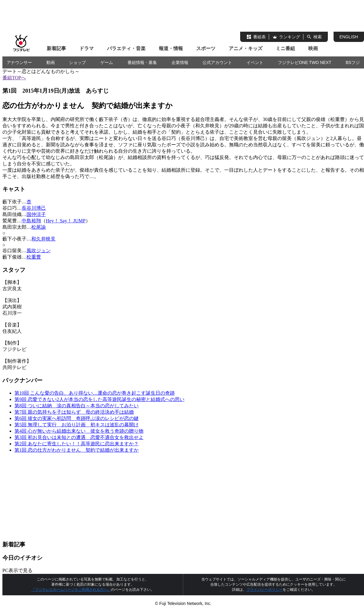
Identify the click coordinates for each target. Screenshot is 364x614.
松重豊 (34, 257)
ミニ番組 (285, 48)
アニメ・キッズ (246, 48)
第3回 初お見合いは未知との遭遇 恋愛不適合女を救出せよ (79, 437)
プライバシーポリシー (265, 590)
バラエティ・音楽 (126, 48)
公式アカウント (217, 62)
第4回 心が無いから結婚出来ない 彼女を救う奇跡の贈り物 (79, 431)
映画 (313, 48)
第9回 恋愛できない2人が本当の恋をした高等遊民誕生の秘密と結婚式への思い (99, 399)
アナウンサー (19, 62)
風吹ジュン (39, 251)
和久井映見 (43, 239)
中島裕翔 (31, 221)
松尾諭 (39, 227)
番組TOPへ (14, 78)
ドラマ (86, 48)
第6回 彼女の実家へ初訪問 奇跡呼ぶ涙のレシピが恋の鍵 (77, 418)
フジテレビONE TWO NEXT (305, 62)
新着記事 (56, 48)
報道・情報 (171, 48)
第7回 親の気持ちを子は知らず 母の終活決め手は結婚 (74, 412)
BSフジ (353, 62)
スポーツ (206, 48)
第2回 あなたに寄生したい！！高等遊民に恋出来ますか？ (77, 444)
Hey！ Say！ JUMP (66, 221)
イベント (255, 62)
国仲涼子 (36, 214)
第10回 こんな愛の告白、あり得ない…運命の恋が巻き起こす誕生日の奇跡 (95, 393)
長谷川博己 (34, 208)
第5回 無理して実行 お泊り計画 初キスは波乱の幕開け (77, 425)
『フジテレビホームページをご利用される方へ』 (71, 590)
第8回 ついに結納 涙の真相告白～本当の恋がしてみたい (77, 406)
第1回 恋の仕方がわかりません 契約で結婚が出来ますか (77, 450)
